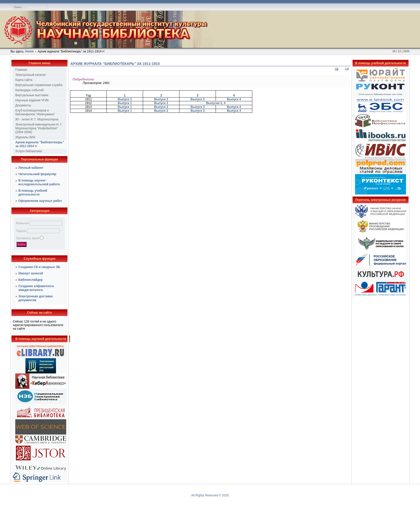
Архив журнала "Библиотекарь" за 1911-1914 (115, 64)
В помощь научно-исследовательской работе (39, 182)
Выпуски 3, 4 (216, 103)
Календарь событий (29, 90)
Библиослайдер (30, 280)
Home (29, 51)
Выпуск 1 (125, 99)
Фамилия (22, 223)
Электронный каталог (31, 75)
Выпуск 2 (161, 99)
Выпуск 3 (198, 99)
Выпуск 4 (234, 99)
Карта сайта (24, 80)
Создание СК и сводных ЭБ (39, 267)
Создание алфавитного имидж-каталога (36, 288)
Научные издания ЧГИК (32, 100)
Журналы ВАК (25, 137)
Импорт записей (31, 273)
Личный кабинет (31, 168)
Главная (21, 70)
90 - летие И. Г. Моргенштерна (37, 119)
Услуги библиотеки (29, 151)
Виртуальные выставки (32, 95)
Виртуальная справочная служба (39, 85)
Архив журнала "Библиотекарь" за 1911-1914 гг (40, 144)
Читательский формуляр (37, 174)
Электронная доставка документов (36, 298)
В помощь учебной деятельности (33, 193)
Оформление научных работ (40, 201)
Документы (23, 105)
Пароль (21, 231)
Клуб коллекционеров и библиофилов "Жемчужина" (35, 112)
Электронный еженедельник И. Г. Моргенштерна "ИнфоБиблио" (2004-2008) (39, 128)
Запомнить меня (27, 238)
